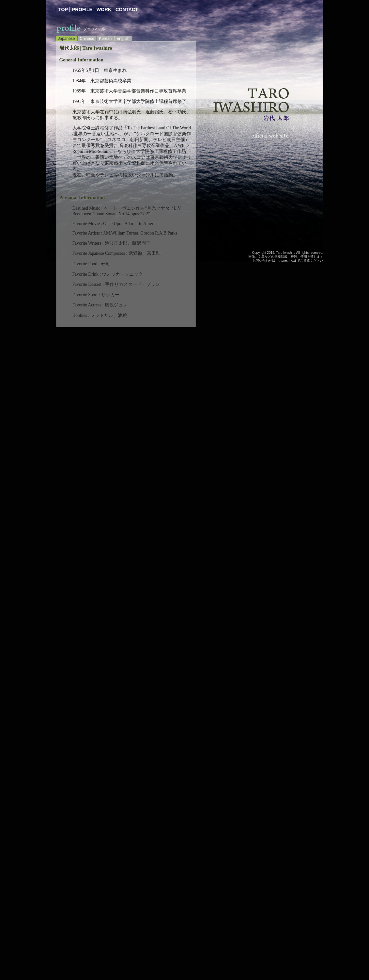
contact (127, 9)
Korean (106, 39)
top (63, 9)
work (104, 9)
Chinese (87, 39)
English (123, 39)
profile (82, 9)
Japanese (67, 39)
